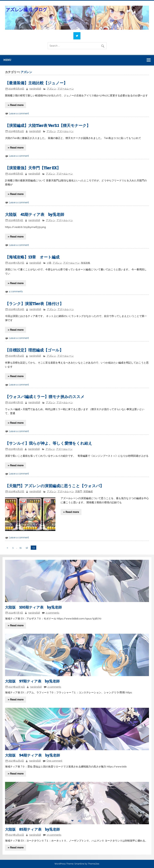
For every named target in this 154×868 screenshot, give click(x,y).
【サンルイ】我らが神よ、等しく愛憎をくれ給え (49, 443)
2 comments (52, 613)
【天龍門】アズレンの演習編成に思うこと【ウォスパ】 (54, 486)
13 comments (54, 835)
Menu (7, 60)
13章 (49, 263)
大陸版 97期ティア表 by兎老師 (32, 681)
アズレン (52, 89)
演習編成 (88, 491)
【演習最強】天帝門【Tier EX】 (33, 168)
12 (27, 548)
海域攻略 (85, 263)
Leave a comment (19, 113)
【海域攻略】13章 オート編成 (32, 257)
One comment (54, 761)
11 (20, 548)
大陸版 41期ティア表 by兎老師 (35, 215)
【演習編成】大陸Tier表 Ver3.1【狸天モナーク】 (48, 126)
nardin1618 (35, 89)
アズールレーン (66, 89)
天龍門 (79, 491)
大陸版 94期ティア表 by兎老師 (32, 755)
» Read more (16, 105)
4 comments (16, 291)
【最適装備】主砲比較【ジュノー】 (36, 83)
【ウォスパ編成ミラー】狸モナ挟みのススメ (45, 397)
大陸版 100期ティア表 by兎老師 (33, 607)
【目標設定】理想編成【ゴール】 (34, 350)
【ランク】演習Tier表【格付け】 (34, 304)
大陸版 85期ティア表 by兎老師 (32, 829)
